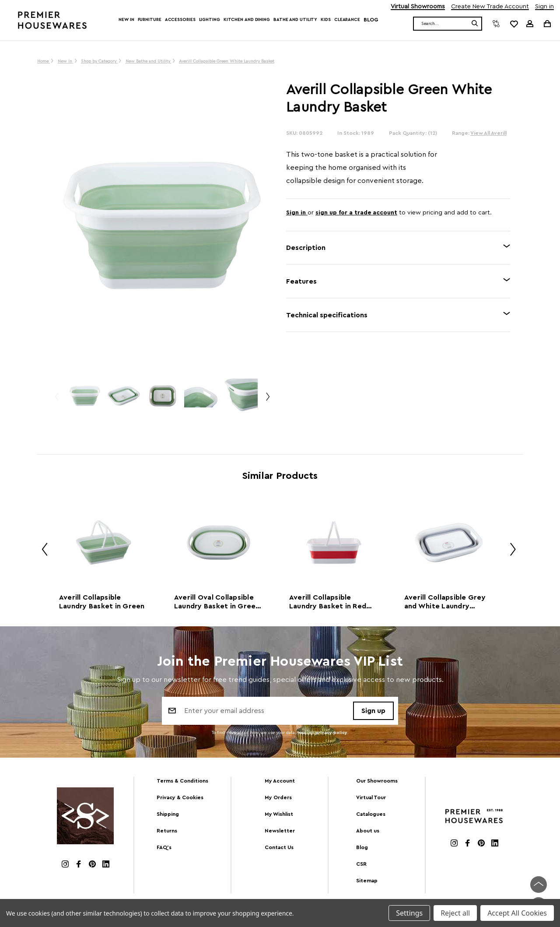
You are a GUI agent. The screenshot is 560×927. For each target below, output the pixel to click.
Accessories (180, 20)
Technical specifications (327, 315)
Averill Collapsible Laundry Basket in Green (102, 602)
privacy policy (331, 733)
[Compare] (496, 24)
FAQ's (164, 847)
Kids (326, 20)
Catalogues (371, 814)
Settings (409, 913)
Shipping (168, 814)
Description (306, 248)
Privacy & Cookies (180, 797)
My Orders (278, 797)
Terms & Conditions (182, 781)
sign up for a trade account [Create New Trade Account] (356, 213)
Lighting (210, 20)
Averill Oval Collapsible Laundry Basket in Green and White (217, 602)
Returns (167, 831)
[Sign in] (530, 24)
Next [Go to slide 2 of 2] (267, 400)
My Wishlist (279, 814)
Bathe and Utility (295, 20)
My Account (280, 781)
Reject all (455, 913)
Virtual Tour (371, 797)
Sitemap (367, 881)
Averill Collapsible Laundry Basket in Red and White (328, 602)
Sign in (544, 7)
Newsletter (280, 831)
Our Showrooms (377, 781)
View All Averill (488, 133)
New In (126, 20)
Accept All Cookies (517, 913)
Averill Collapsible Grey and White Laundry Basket (445, 602)
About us (368, 831)
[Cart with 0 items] (547, 23)
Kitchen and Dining (247, 20)
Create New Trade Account (490, 7)
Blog (371, 20)
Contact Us (279, 847)
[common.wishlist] (514, 24)
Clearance (347, 20)
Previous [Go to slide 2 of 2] (56, 400)
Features (301, 281)
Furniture (150, 20)
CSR (361, 864)
